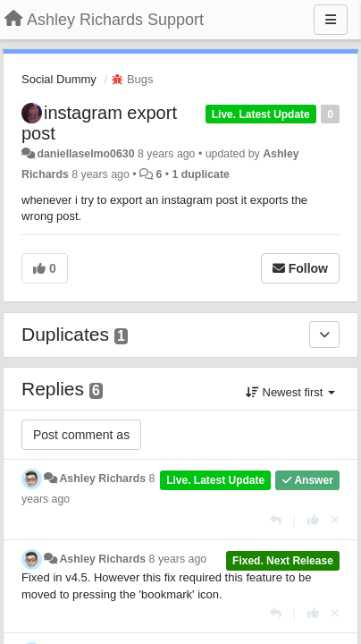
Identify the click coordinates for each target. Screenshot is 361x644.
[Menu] (331, 20)
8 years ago (178, 559)
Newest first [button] (290, 392)
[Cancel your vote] (335, 520)
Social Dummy (59, 79)
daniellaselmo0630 (85, 154)
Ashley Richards (102, 479)
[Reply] (276, 520)
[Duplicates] (324, 335)
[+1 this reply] (313, 520)
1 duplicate (200, 174)
